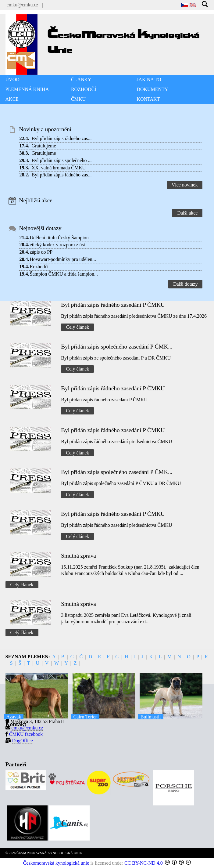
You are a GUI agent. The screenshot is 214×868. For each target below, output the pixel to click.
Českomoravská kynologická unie (56, 863)
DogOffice (23, 741)
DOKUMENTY (152, 89)
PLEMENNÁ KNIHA (27, 89)
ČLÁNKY (81, 80)
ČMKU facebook (26, 734)
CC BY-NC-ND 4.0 (144, 863)
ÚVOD (12, 80)
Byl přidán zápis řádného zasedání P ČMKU (113, 305)
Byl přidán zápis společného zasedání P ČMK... (117, 347)
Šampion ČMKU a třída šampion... (64, 274)
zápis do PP (41, 252)
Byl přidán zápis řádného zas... (62, 138)
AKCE (12, 99)
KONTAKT (148, 99)
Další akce (187, 213)
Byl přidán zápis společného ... (62, 160)
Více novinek (185, 185)
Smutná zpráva (78, 556)
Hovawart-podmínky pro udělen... (63, 259)
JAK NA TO (149, 80)
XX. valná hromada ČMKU (59, 168)
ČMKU (78, 99)
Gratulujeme (44, 146)
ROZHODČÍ (84, 89)
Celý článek (77, 327)
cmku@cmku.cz (23, 5)
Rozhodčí (39, 267)
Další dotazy (185, 284)
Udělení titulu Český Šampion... (61, 238)
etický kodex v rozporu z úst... (59, 245)
